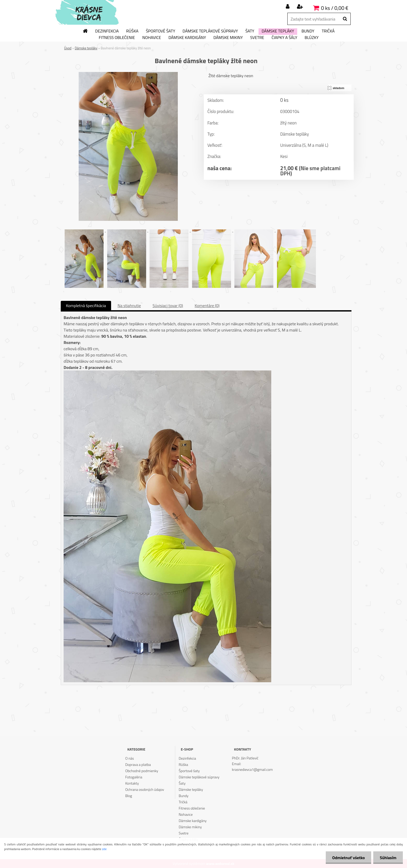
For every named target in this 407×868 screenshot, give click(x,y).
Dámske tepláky (278, 31)
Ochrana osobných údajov (145, 789)
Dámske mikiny (228, 38)
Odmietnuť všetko (348, 858)
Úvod (68, 48)
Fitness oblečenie (117, 38)
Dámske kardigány (187, 38)
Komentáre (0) (207, 306)
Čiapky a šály (284, 38)
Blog (128, 796)
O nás (129, 758)
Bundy (308, 31)
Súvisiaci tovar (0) (168, 306)
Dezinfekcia (107, 31)
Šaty (250, 31)
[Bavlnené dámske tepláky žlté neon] (128, 74)
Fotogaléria (134, 777)
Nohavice (152, 38)
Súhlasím (388, 858)
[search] (345, 19)
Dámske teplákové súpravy (210, 31)
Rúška (132, 31)
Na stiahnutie (129, 306)
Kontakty (132, 783)
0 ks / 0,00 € (335, 8)
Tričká (328, 31)
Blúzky (312, 38)
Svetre (257, 38)
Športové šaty (161, 31)
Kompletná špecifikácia (86, 306)
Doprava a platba (138, 764)
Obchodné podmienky (142, 771)
